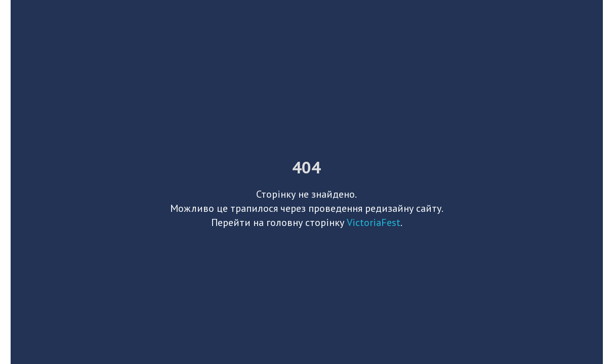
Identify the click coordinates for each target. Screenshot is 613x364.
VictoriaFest (374, 222)
